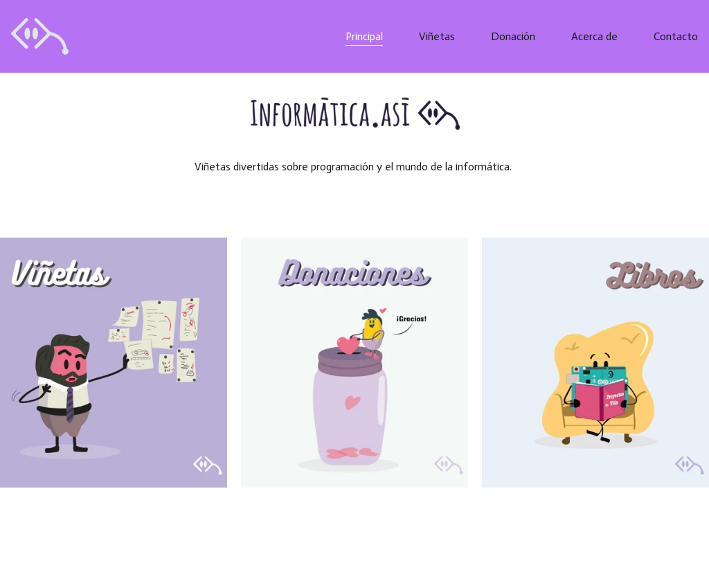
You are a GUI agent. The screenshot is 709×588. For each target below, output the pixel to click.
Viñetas (437, 36)
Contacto (676, 36)
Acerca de (594, 36)
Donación (513, 36)
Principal (364, 36)
